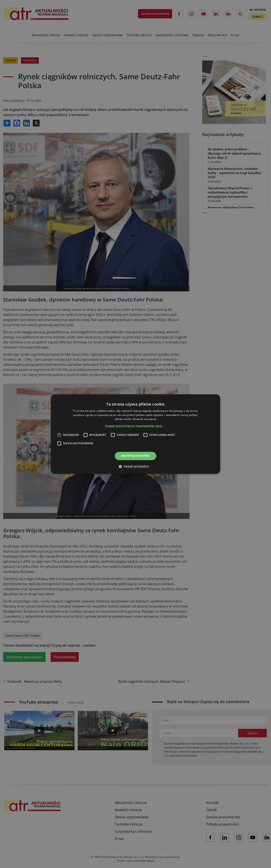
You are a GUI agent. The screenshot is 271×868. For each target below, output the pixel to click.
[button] (136, 426)
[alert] (135, 434)
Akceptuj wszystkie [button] (135, 456)
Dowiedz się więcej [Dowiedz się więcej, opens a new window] (144, 419)
